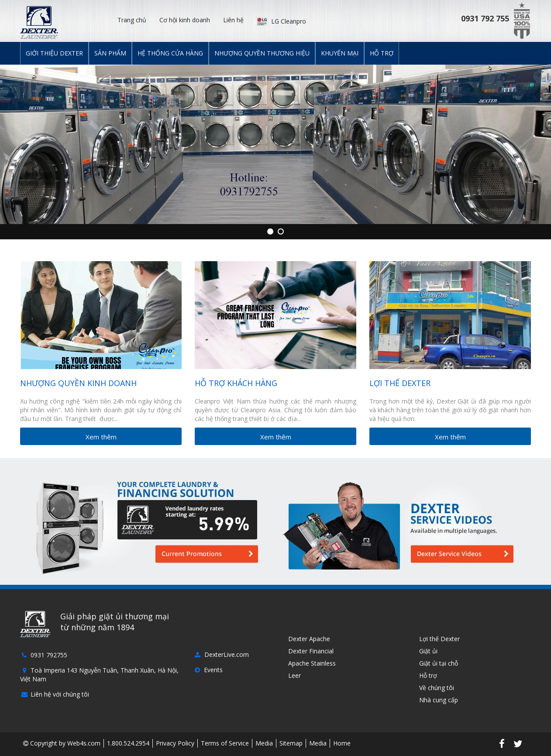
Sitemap (291, 743)
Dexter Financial (310, 651)
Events (209, 670)
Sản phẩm (110, 53)
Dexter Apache (308, 639)
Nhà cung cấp (438, 700)
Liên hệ (233, 20)
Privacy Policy (175, 743)
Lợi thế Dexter (400, 383)
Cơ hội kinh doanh (185, 20)
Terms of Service (225, 743)
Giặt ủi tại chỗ (438, 663)
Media (264, 743)
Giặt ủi (427, 651)
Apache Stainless (311, 663)
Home (342, 743)
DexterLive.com (222, 654)
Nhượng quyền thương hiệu (262, 53)
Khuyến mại (340, 53)
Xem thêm (101, 437)
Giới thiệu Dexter (54, 53)
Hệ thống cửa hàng (170, 53)
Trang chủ (132, 20)
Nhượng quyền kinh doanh (78, 383)
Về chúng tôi (436, 688)
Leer (294, 675)
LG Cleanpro (281, 21)
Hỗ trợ (382, 53)
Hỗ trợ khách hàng (236, 383)
